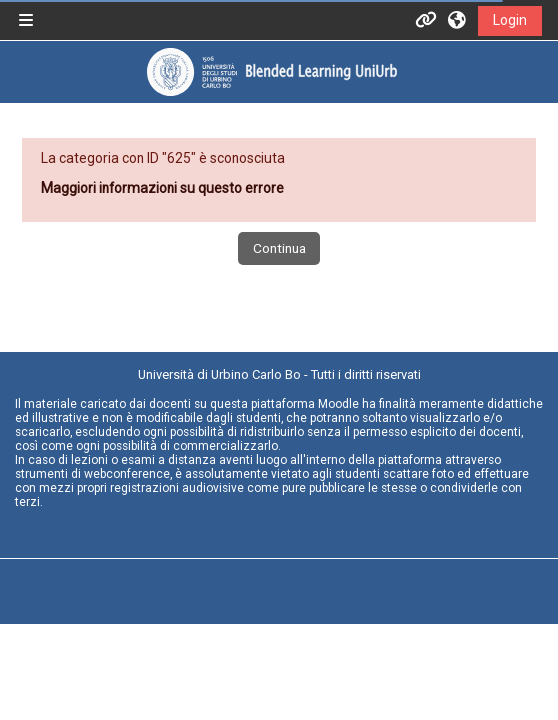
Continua (279, 248)
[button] (458, 20)
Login (510, 20)
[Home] (271, 71)
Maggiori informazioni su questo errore (162, 188)
